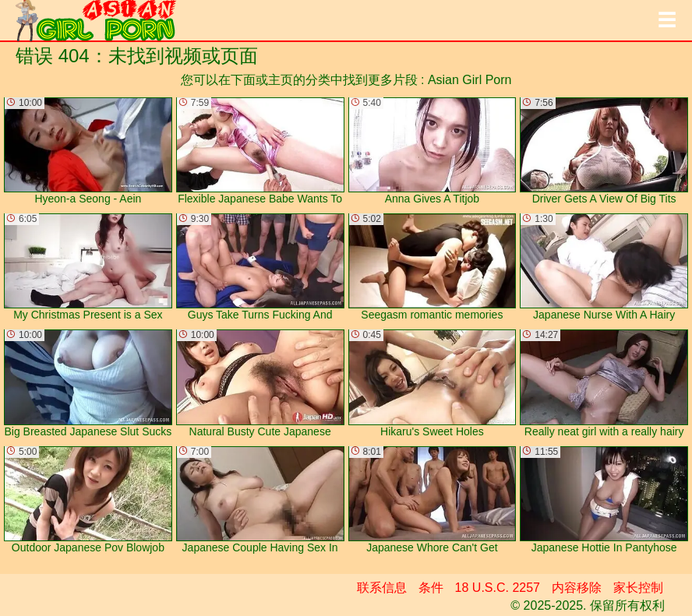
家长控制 (638, 588)
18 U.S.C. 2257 (498, 588)
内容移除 (577, 588)
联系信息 (382, 588)
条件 (431, 588)
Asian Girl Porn (470, 80)
